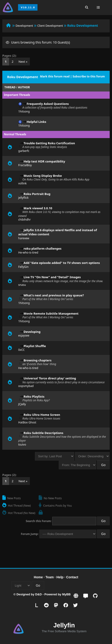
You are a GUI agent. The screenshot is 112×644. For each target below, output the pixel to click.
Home (38, 577)
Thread (10, 87)
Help (60, 577)
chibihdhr (25, 220)
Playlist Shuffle (35, 346)
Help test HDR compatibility (44, 161)
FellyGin (23, 267)
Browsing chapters (38, 360)
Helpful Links (36, 122)
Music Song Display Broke (43, 176)
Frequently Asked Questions (48, 104)
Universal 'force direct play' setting (50, 378)
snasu (22, 285)
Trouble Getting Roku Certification (49, 143)
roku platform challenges (43, 248)
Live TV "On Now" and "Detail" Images (52, 277)
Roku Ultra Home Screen (42, 415)
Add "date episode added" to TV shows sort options (62, 263)
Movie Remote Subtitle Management (51, 313)
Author (24, 87)
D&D (38, 594)
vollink (22, 183)
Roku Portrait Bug (37, 194)
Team (50, 577)
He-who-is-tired (28, 253)
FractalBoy (25, 165)
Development (24, 26)
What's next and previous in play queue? (54, 295)
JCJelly (22, 404)
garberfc (24, 151)
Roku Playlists (34, 396)
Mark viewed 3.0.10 (38, 208)
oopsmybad (26, 386)
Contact (72, 577)
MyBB (66, 594)
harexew (24, 238)
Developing (32, 332)
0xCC (22, 350)
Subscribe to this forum (89, 76)
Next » (23, 62)
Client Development (50, 26)
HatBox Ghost (27, 422)
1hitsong (24, 111)
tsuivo (22, 445)
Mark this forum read (55, 76)
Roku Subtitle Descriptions (44, 433)
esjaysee (24, 335)
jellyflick (23, 198)
